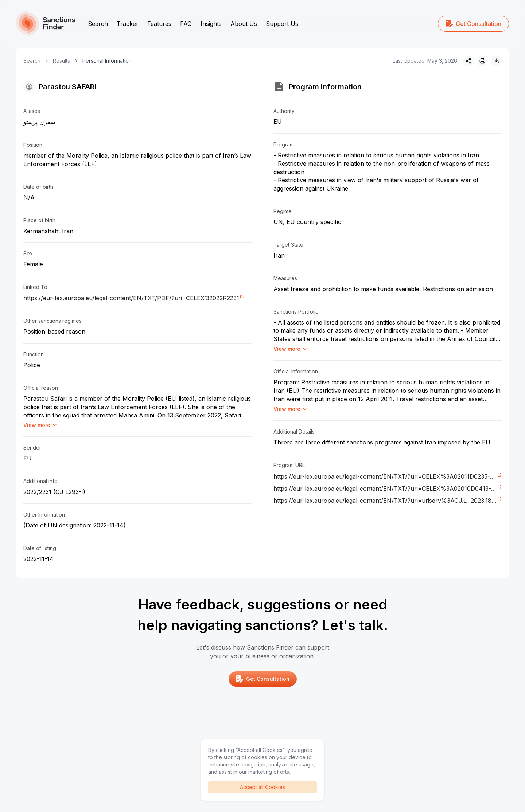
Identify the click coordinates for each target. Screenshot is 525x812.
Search (98, 24)
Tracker (128, 24)
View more (40, 425)
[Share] (468, 61)
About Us (244, 24)
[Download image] (496, 61)
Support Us (282, 24)
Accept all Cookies (262, 787)
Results (61, 61)
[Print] (482, 61)
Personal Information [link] (107, 61)
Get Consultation (473, 24)
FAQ (186, 24)
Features (159, 24)
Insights (211, 24)
